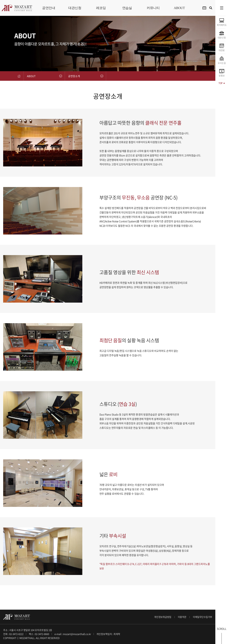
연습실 (127, 8)
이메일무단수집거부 (203, 617)
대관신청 (75, 8)
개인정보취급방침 (163, 617)
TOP (222, 83)
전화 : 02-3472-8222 (13, 634)
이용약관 (182, 617)
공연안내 (49, 8)
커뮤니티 (153, 8)
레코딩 (101, 8)
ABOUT (179, 8)
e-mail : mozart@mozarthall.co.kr (73, 634)
